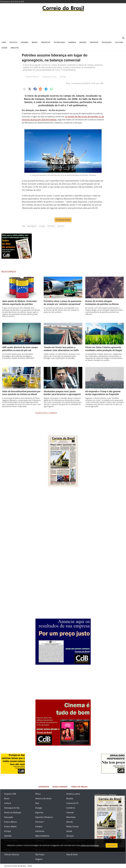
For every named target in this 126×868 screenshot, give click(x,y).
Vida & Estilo (72, 854)
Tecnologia (59, 42)
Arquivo (15, 48)
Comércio (71, 808)
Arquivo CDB (10, 794)
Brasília (70, 799)
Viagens (39, 859)
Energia (72, 42)
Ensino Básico (10, 822)
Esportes (94, 42)
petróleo (61, 226)
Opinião (25, 42)
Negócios (46, 42)
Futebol (39, 826)
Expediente (44, 787)
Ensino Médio (10, 826)
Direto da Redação (13, 812)
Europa (8, 831)
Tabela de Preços (79, 787)
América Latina (73, 794)
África (38, 794)
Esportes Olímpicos (44, 817)
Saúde (4, 48)
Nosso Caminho (60, 787)
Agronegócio (32, 226)
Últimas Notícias (32, 77)
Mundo (83, 42)
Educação (107, 42)
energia (42, 226)
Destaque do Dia (49, 77)
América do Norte (43, 799)
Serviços (70, 836)
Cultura (119, 42)
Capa (4, 42)
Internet (70, 812)
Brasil (35, 42)
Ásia (37, 803)
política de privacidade (90, 845)
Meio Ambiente (42, 836)
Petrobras (51, 226)
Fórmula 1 (40, 822)
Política (13, 42)
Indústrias (40, 831)
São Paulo (40, 854)
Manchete (71, 817)
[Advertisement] (63, 25)
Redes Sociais (72, 826)
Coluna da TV (72, 803)
